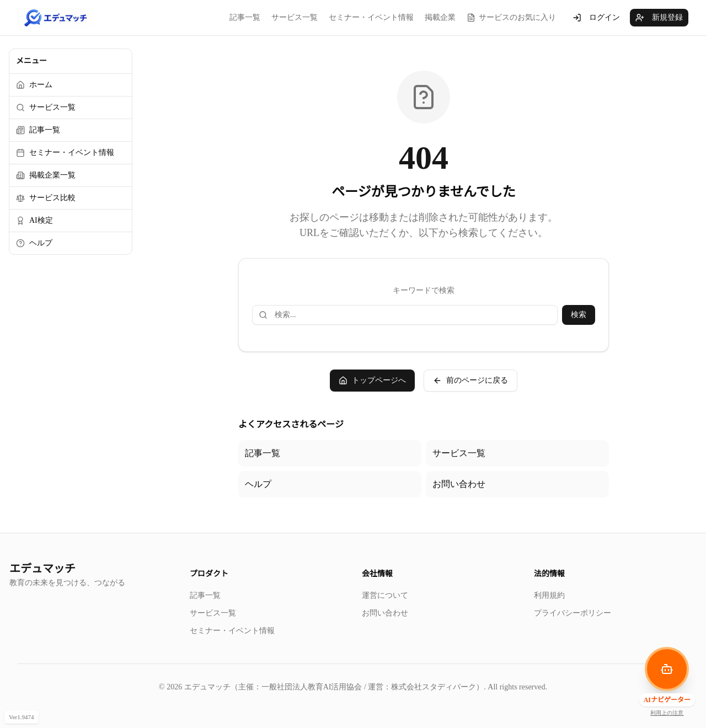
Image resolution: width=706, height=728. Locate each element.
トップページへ (372, 381)
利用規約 (549, 595)
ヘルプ (258, 484)
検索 (579, 315)
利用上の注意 (667, 713)
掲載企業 (440, 17)
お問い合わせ (459, 484)
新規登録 (659, 18)
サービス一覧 (295, 17)
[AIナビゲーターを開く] (667, 669)
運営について (385, 595)
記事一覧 (245, 17)
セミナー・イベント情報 (371, 17)
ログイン (596, 18)
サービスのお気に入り (511, 18)
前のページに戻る (470, 381)
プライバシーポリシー (573, 613)
